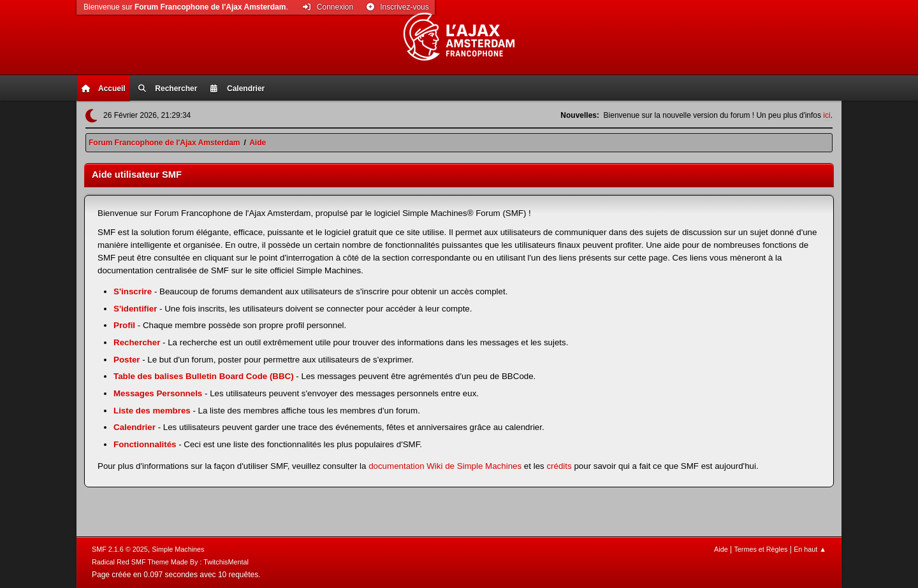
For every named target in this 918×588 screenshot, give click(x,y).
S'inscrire (133, 291)
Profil (124, 325)
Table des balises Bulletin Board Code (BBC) (204, 376)
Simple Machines (178, 549)
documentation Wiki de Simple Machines (445, 466)
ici (827, 115)
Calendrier (135, 427)
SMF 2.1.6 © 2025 (120, 549)
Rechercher (137, 342)
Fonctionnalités (145, 444)
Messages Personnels (158, 393)
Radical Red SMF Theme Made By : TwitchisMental (170, 562)
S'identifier (135, 309)
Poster (127, 360)
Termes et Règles (761, 549)
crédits (559, 466)
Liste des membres (152, 411)
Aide (721, 549)
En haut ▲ (810, 549)
